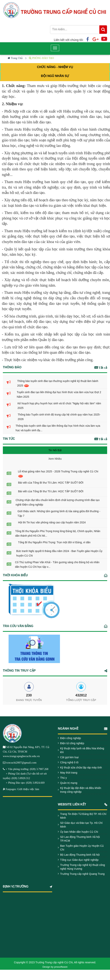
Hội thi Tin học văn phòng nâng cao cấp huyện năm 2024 (52, 522)
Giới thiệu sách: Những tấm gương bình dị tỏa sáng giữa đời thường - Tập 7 (59, 514)
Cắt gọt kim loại (69, 757)
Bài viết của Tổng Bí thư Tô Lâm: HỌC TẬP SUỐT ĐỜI (51, 483)
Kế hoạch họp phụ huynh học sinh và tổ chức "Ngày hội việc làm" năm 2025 (59, 406)
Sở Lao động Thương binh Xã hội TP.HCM (80, 839)
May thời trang (69, 773)
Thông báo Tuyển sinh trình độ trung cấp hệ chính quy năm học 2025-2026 (59, 417)
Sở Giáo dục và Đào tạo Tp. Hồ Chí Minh (81, 825)
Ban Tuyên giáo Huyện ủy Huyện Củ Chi (82, 848)
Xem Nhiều (55, 459)
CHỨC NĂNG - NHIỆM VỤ (55, 67)
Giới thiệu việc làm (28, 789)
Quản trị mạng (69, 783)
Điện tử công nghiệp (72, 743)
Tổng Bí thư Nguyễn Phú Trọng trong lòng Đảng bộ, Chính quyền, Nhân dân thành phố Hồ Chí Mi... (58, 533)
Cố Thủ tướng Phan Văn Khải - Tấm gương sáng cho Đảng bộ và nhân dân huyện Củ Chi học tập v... (57, 564)
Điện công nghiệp (71, 738)
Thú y (63, 778)
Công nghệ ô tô (69, 762)
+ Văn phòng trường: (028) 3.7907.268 (27, 769)
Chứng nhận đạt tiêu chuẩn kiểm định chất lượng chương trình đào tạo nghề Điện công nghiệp (58, 502)
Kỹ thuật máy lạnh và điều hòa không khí (82, 750)
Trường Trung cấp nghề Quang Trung (82, 874)
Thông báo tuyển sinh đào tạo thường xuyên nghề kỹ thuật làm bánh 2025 (58, 383)
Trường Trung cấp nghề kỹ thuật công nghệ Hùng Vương (82, 867)
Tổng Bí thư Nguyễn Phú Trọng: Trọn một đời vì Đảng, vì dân (54, 542)
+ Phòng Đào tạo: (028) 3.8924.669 (24, 783)
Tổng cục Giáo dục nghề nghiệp (79, 860)
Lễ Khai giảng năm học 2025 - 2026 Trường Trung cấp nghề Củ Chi (58, 474)
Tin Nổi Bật (55, 450)
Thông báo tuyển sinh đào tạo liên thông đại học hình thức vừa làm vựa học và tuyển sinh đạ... (58, 428)
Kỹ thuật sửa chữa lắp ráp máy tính (81, 768)
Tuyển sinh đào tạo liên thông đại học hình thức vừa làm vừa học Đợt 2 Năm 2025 (59, 394)
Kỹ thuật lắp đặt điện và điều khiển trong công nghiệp (81, 790)
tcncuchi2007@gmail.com (21, 762)
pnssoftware (61, 967)
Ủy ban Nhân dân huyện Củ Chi (79, 832)
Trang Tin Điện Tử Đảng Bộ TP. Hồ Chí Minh (83, 816)
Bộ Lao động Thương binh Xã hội (80, 855)
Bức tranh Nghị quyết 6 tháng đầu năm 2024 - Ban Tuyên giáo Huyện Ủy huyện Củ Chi (59, 553)
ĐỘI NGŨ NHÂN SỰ (55, 76)
